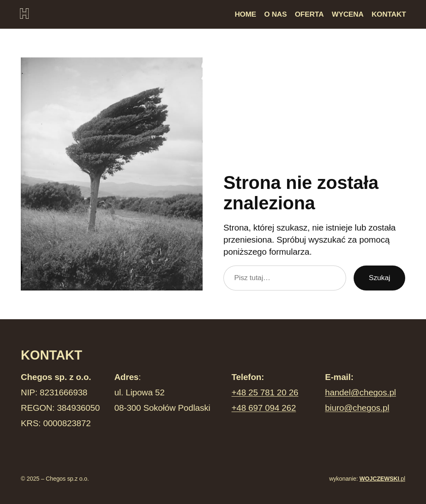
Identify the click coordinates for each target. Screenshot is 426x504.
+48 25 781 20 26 (265, 392)
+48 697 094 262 (264, 408)
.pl (382, 479)
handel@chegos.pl (360, 392)
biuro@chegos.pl (357, 408)
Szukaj (379, 278)
